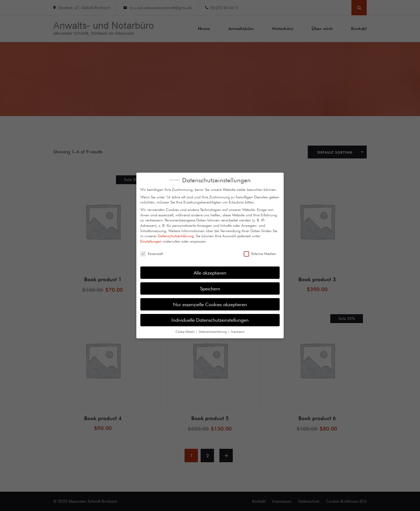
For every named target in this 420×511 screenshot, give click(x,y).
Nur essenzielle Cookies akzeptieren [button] (210, 300)
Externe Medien (260, 250)
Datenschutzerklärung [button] (213, 328)
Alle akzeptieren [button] (210, 269)
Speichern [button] (210, 284)
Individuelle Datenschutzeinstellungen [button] (210, 316)
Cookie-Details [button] (185, 328)
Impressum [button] (238, 328)
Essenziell (152, 250)
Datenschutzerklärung (176, 232)
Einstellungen (151, 237)
